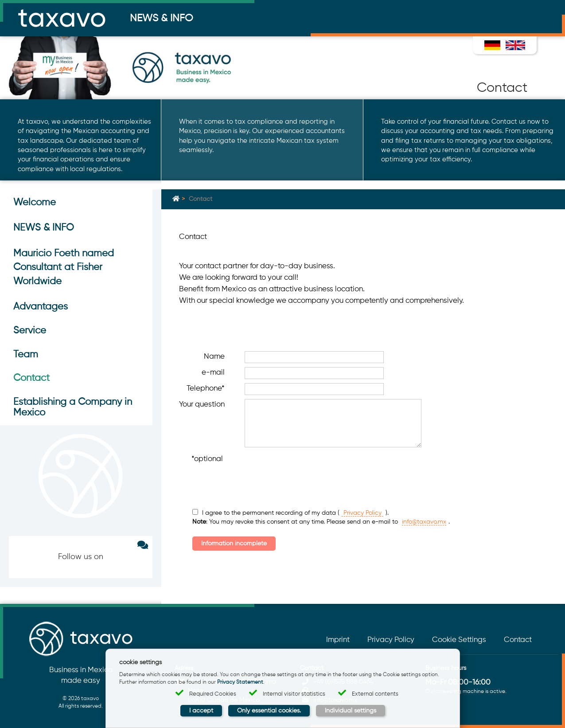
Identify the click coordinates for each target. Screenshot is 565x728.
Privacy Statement (240, 682)
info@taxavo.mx (424, 522)
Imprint (338, 640)
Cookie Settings (459, 640)
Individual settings (351, 711)
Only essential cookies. (269, 711)
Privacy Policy (362, 513)
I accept (201, 711)
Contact (518, 640)
